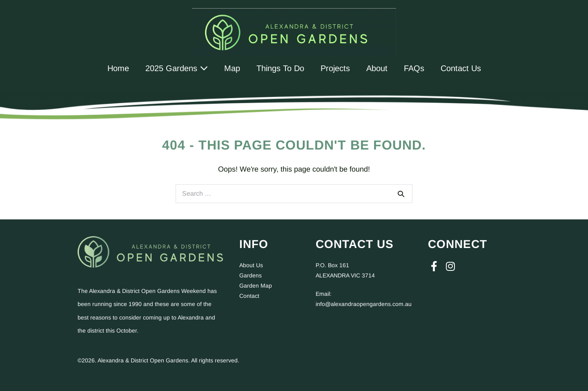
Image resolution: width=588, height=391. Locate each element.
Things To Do (280, 68)
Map (232, 68)
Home (118, 68)
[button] (434, 266)
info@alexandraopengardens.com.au (364, 304)
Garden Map (256, 286)
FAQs (414, 68)
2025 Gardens (177, 68)
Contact (249, 296)
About (377, 68)
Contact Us (461, 68)
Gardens (251, 275)
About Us (251, 265)
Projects (335, 68)
